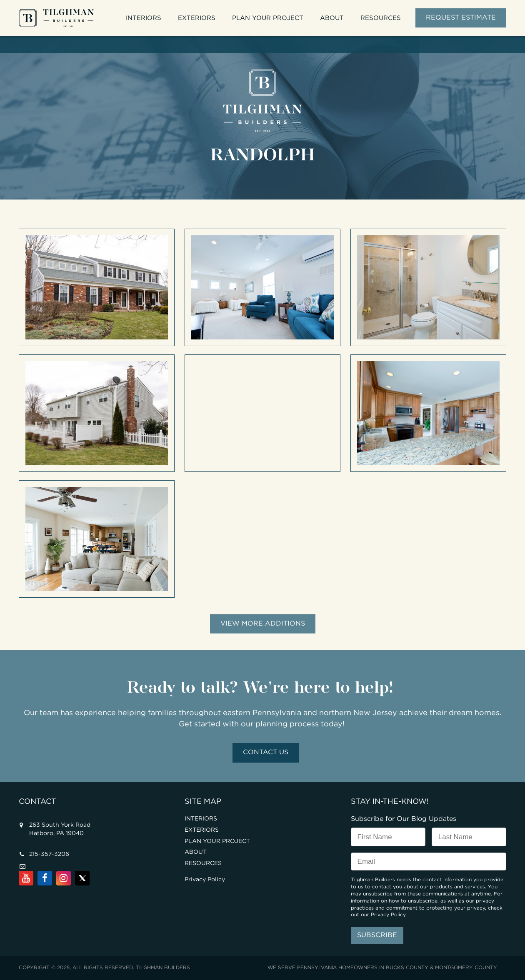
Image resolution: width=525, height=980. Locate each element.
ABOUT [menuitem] (332, 18)
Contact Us (266, 752)
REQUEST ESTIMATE (461, 18)
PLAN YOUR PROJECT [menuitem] (268, 18)
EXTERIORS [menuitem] (197, 18)
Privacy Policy (205, 880)
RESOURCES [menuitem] (381, 18)
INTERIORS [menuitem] (144, 18)
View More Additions (263, 624)
